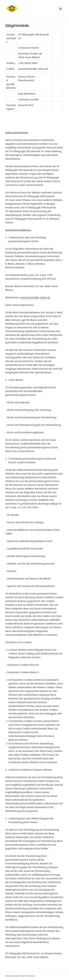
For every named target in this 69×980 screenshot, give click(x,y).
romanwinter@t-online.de (35, 297)
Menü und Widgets (60, 12)
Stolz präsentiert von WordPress (20, 976)
